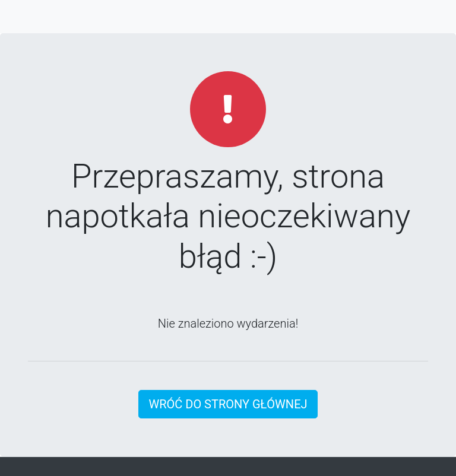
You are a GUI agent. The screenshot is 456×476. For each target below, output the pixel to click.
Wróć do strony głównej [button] (228, 404)
